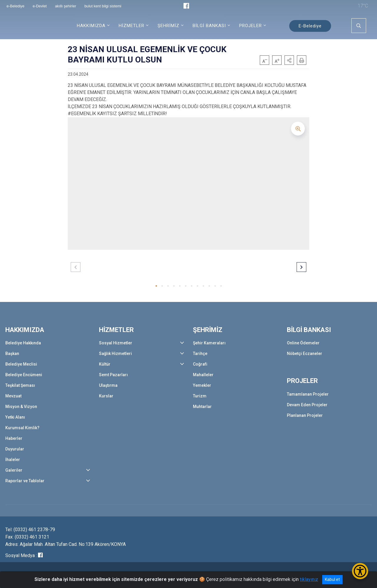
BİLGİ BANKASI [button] (209, 26)
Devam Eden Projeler (307, 405)
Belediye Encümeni (24, 375)
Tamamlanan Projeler (308, 394)
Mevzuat (13, 396)
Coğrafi (200, 364)
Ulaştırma (108, 385)
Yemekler (202, 385)
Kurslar (106, 396)
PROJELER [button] (250, 26)
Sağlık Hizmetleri (115, 354)
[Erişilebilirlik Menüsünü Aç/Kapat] (360, 571)
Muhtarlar (202, 407)
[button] (289, 60)
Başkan (12, 354)
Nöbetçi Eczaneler (305, 354)
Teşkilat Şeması (20, 385)
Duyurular (15, 449)
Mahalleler (203, 375)
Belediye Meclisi (21, 364)
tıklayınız (309, 579)
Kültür (105, 364)
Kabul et (332, 579)
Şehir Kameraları (209, 343)
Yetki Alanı (15, 417)
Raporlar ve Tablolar (25, 481)
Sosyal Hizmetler (116, 343)
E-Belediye (310, 26)
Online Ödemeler (303, 343)
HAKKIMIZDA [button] (91, 26)
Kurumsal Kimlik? (22, 428)
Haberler (14, 438)
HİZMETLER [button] (132, 26)
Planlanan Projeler (305, 415)
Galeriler (14, 470)
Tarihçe (200, 354)
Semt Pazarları (113, 375)
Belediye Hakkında (23, 343)
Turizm (200, 396)
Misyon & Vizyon (21, 407)
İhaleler (13, 460)
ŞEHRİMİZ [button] (168, 26)
